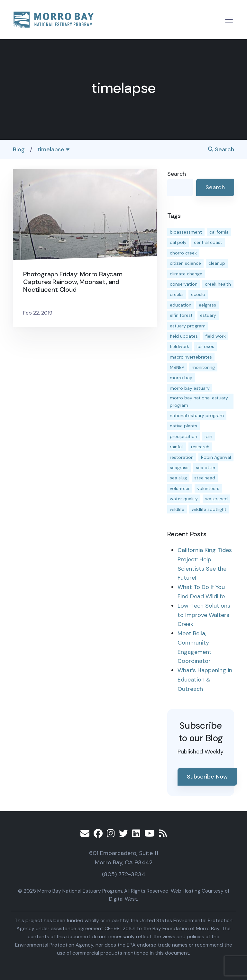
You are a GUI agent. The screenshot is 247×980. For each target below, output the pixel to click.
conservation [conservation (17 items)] (184, 284)
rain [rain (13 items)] (208, 436)
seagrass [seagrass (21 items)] (179, 468)
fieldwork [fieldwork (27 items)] (179, 346)
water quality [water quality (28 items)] (184, 499)
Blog (19, 149)
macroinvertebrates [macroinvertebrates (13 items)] (191, 357)
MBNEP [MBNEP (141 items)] (177, 367)
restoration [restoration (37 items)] (182, 457)
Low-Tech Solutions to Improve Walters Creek (204, 615)
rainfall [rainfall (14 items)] (177, 447)
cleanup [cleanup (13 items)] (217, 263)
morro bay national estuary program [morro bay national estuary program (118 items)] (199, 401)
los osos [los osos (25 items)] (205, 346)
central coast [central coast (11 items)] (208, 242)
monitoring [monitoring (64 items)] (203, 367)
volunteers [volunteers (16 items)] (208, 488)
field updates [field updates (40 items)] (184, 336)
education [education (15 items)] (181, 305)
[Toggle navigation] (229, 20)
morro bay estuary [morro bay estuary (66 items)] (190, 388)
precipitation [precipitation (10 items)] (183, 436)
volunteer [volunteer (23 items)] (180, 488)
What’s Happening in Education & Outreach (205, 680)
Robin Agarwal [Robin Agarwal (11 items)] (216, 457)
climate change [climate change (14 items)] (186, 274)
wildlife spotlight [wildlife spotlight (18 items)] (209, 509)
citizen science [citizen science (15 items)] (185, 263)
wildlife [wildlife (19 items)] (177, 509)
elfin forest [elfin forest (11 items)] (181, 315)
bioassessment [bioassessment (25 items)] (186, 232)
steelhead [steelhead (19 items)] (205, 478)
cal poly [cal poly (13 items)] (178, 242)
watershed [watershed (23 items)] (216, 499)
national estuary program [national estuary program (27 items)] (197, 415)
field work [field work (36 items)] (215, 336)
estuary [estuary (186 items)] (208, 315)
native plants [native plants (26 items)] (183, 426)
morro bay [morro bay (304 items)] (181, 378)
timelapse (53, 149)
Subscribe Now (207, 777)
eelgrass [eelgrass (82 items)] (207, 305)
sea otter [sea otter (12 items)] (206, 468)
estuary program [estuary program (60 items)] (188, 326)
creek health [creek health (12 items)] (218, 284)
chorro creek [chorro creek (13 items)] (183, 253)
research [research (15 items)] (200, 447)
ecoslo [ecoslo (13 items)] (198, 294)
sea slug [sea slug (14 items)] (178, 478)
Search (221, 149)
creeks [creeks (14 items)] (177, 294)
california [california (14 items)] (219, 232)
